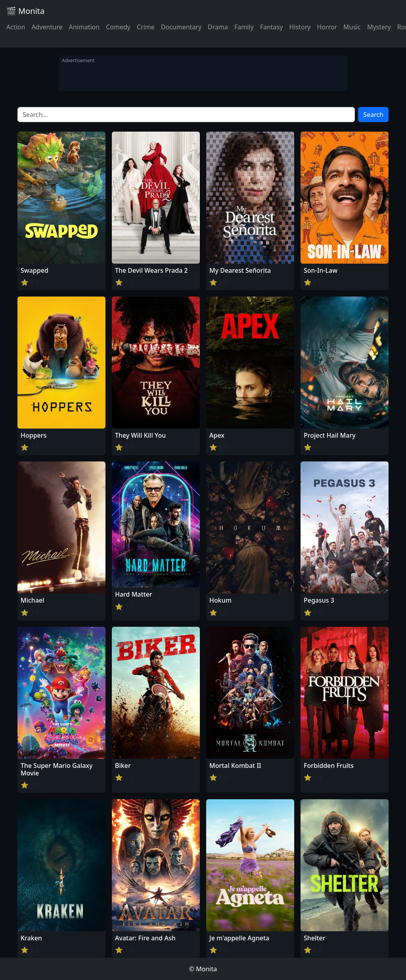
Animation (84, 27)
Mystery (379, 27)
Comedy (118, 27)
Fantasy (272, 27)
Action (16, 27)
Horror (327, 27)
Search (373, 115)
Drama (218, 27)
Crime (146, 27)
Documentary (181, 27)
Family (244, 27)
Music (352, 27)
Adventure (47, 27)
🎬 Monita (25, 11)
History (300, 27)
